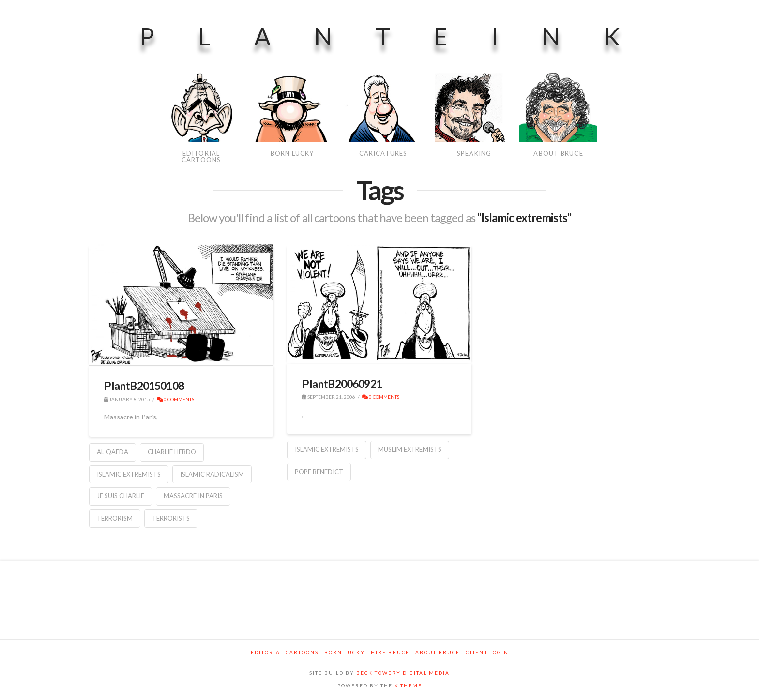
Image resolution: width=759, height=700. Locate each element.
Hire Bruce (390, 652)
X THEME (408, 685)
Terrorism (115, 518)
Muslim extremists (410, 449)
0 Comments (175, 399)
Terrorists (171, 518)
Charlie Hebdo (172, 452)
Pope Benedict (319, 472)
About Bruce (438, 652)
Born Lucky (345, 652)
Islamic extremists (129, 474)
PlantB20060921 (342, 384)
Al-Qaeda (113, 452)
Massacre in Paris (193, 496)
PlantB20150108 (144, 386)
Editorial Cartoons (285, 652)
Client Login (487, 652)
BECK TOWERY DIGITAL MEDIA (403, 673)
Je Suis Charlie (121, 496)
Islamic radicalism (212, 474)
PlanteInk (402, 36)
